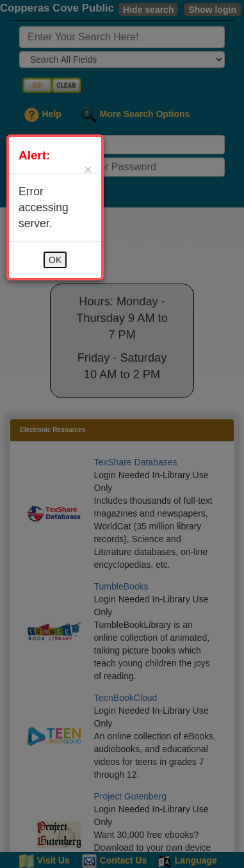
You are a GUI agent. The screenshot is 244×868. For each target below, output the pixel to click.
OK (55, 260)
